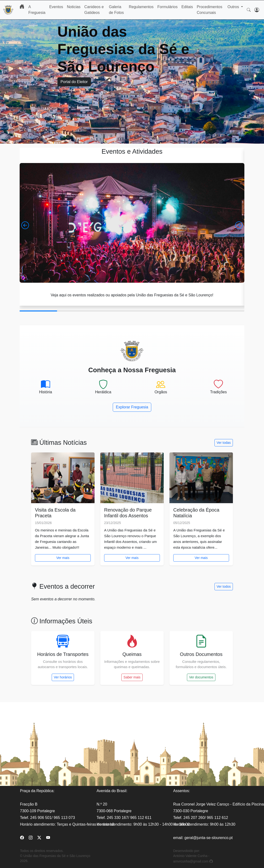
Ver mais (63, 558)
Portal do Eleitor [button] (74, 82)
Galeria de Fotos (116, 10)
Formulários (167, 7)
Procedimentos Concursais (210, 10)
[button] (25, 225)
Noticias (74, 7)
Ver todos (224, 586)
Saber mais (132, 677)
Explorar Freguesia (132, 407)
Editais (187, 7)
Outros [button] (234, 7)
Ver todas (224, 443)
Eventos (56, 7)
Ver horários (63, 677)
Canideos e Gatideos (94, 10)
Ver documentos (201, 677)
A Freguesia (37, 10)
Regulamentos (141, 7)
